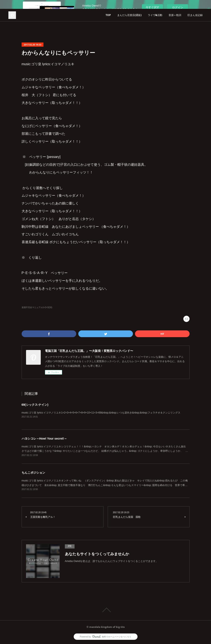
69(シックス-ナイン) (35, 405)
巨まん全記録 (195, 15)
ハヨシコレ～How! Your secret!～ (44, 439)
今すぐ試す (153, 7)
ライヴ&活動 (155, 15)
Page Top (105, 610)
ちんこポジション (33, 473)
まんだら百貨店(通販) (129, 15)
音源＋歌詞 (175, 15)
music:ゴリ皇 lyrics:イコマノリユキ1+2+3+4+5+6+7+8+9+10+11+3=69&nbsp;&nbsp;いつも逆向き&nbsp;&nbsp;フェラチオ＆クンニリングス (101, 413)
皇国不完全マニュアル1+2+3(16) (37, 307)
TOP (108, 15)
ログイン (178, 7)
